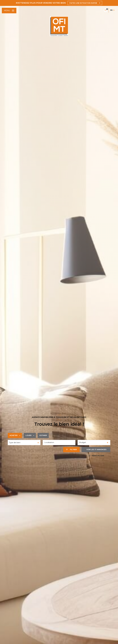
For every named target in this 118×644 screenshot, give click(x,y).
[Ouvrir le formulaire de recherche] (71, 450)
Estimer (43, 435)
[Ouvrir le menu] (9, 11)
